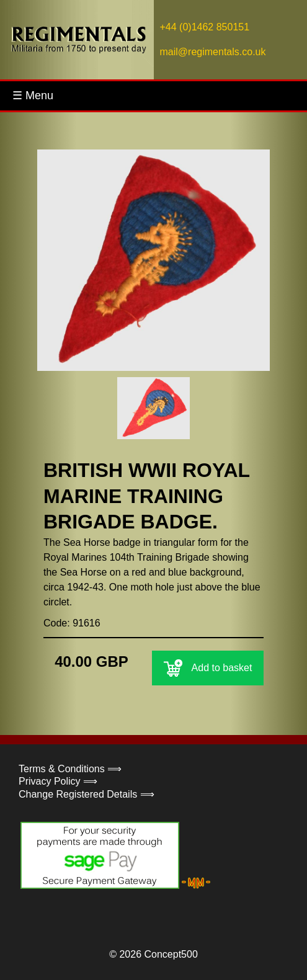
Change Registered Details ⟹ (87, 794)
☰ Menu (33, 96)
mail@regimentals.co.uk (213, 52)
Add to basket (208, 668)
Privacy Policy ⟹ (58, 781)
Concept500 (171, 954)
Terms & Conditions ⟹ (70, 769)
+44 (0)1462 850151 (205, 27)
